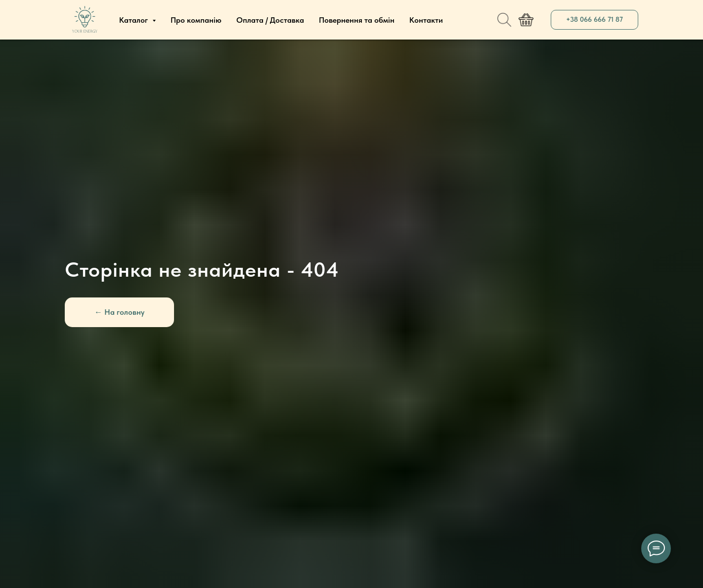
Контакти (426, 20)
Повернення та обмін (357, 20)
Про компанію (196, 20)
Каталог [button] (134, 20)
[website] (504, 20)
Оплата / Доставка (270, 20)
